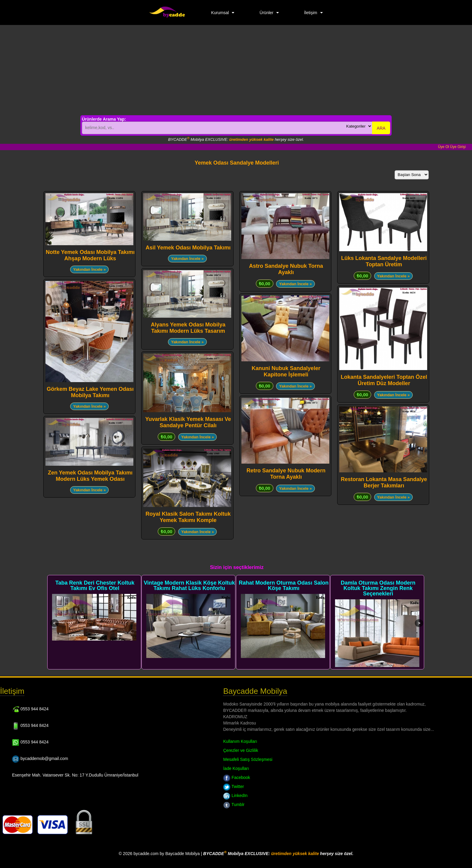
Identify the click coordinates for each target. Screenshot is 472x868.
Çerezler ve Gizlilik (241, 750)
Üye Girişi (458, 147)
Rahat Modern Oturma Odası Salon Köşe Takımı (284, 585)
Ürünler (266, 13)
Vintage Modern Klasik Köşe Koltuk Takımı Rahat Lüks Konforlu (189, 585)
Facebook (236, 777)
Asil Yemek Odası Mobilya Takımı (188, 248)
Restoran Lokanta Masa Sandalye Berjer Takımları (384, 482)
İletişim (311, 13)
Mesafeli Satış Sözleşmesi (248, 759)
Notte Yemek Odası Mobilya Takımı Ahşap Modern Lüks (90, 255)
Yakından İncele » (89, 269)
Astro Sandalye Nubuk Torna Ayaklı (286, 269)
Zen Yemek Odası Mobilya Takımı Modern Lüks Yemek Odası (90, 476)
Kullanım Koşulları (240, 741)
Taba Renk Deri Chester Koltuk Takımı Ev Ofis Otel (95, 585)
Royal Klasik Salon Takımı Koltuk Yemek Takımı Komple (188, 517)
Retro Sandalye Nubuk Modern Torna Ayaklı (286, 474)
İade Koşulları (236, 768)
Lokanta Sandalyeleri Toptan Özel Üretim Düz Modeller (384, 380)
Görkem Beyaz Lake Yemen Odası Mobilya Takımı (90, 392)
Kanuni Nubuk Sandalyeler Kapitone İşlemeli (286, 371)
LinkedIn (235, 795)
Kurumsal (220, 13)
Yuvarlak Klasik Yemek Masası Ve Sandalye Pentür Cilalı (188, 422)
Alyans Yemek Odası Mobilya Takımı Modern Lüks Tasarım (188, 328)
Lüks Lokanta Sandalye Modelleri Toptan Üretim (384, 261)
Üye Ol (444, 147)
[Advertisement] (236, 70)
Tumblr (234, 805)
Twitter (233, 786)
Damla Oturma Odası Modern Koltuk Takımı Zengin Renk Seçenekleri (378, 588)
